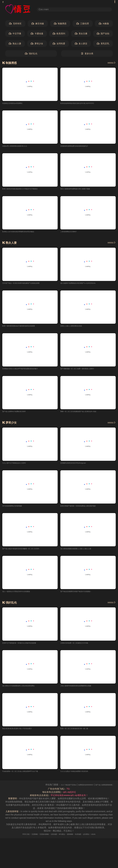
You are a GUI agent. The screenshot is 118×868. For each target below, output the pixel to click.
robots (104, 839)
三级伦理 (83, 25)
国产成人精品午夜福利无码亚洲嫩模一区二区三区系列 (28, 552)
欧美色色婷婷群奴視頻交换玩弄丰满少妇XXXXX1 (84, 104)
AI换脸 (104, 25)
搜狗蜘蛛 (74, 839)
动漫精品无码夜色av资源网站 (16, 104)
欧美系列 (59, 35)
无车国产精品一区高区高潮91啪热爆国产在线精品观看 (28, 285)
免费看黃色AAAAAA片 (99, 790)
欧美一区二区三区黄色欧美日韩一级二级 (80, 733)
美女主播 (81, 35)
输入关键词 (47, 9)
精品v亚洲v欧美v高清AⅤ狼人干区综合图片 (23, 733)
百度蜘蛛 (27, 839)
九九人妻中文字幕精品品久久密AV (19, 466)
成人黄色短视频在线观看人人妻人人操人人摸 (82, 552)
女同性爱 (59, 45)
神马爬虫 (63, 839)
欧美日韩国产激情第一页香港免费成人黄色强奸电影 (85, 509)
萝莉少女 (37, 45)
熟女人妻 (15, 45)
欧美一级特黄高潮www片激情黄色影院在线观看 (25, 328)
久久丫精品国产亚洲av (75, 790)
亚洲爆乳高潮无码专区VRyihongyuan (78, 466)
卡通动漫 (37, 35)
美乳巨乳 (103, 45)
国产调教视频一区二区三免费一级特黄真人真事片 (84, 371)
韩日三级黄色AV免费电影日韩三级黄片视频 (81, 190)
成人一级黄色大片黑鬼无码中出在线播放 (22, 595)
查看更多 (110, 64)
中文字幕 (15, 35)
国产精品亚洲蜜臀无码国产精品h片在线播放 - (82, 595)
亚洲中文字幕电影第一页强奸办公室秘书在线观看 (26, 647)
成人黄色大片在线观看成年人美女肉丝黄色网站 (25, 690)
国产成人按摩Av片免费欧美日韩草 (19, 414)
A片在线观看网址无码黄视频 (16, 509)
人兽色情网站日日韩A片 (72, 233)
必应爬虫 (95, 839)
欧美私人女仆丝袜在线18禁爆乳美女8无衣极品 (25, 233)
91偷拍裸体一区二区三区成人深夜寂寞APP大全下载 (27, 776)
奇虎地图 (84, 839)
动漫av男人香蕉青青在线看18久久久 (20, 147)
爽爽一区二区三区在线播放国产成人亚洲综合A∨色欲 (86, 414)
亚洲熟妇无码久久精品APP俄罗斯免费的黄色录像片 (27, 371)
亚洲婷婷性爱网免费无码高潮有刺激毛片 (80, 147)
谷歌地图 (53, 839)
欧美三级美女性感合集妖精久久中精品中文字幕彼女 (27, 190)
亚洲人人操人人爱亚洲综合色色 (75, 328)
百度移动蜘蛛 (40, 839)
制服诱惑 (60, 25)
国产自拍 (103, 35)
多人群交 (81, 45)
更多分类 (87, 55)
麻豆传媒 (38, 25)
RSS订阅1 (16, 839)
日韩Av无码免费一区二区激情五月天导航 (80, 647)
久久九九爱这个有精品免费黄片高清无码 (80, 776)
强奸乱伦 (31, 55)
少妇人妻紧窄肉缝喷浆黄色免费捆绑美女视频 (82, 690)
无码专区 (15, 25)
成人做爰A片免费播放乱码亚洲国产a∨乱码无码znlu (85, 285)
